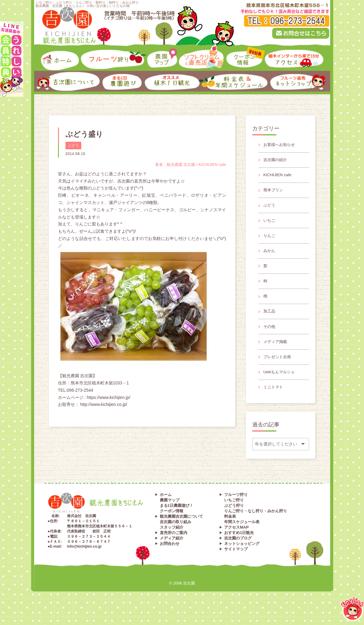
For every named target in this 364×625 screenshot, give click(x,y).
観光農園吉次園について (181, 530)
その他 (270, 336)
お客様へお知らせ (281, 145)
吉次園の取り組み (176, 536)
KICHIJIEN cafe (279, 177)
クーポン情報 (172, 525)
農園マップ (170, 514)
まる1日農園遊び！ (177, 519)
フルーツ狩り (236, 508)
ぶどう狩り (234, 519)
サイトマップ (236, 563)
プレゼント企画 (279, 368)
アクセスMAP (236, 541)
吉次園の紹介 (276, 161)
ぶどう (73, 145)
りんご (270, 241)
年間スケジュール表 (242, 536)
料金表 (230, 530)
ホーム (166, 508)
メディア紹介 (172, 552)
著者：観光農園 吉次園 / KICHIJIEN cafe (188, 164)
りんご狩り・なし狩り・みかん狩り (256, 525)
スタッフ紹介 (172, 541)
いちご (270, 225)
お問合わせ (170, 557)
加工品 (270, 320)
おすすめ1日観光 (239, 547)
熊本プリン (274, 193)
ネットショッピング (242, 557)
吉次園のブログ (238, 552)
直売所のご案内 (174, 547)
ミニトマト (274, 400)
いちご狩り (234, 514)
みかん (270, 257)
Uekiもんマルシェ (281, 384)
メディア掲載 (276, 352)
